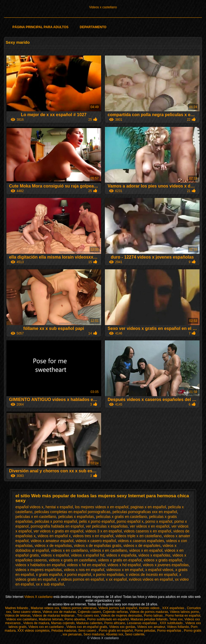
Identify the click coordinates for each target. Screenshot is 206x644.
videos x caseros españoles (141, 541)
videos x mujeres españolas (39, 570)
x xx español (116, 579)
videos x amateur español (52, 541)
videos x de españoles (142, 546)
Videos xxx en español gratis (87, 627)
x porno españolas (108, 575)
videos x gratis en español (120, 560)
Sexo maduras (94, 634)
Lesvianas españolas (142, 623)
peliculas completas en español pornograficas (72, 512)
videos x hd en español (86, 565)
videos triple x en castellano (138, 536)
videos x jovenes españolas (166, 565)
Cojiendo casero (89, 612)
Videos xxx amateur (151, 627)
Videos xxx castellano (22, 619)
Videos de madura (36, 623)
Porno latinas (154, 616)
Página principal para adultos (40, 27)
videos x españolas (154, 555)
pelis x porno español (97, 521)
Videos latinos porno (184, 612)
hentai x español (59, 507)
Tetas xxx (176, 619)
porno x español (159, 521)
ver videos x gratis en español (58, 531)
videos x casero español (96, 541)
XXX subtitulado (172, 623)
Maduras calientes (89, 623)
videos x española (121, 555)
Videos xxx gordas (122, 627)
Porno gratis (193, 631)
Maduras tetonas (51, 619)
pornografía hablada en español (57, 526)
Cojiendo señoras (115, 612)
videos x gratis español (163, 560)
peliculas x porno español (56, 521)
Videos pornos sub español (118, 608)
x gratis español (49, 575)
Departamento (93, 27)
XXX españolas (174, 608)
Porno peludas (145, 631)
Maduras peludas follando (149, 619)
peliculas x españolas (76, 517)
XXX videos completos (34, 631)
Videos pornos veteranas (79, 608)
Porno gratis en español (116, 631)
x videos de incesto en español (151, 575)
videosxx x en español (125, 570)
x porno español (78, 575)
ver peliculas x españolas (107, 526)
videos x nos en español (84, 570)
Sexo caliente (135, 634)
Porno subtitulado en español (108, 619)
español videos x (30, 507)
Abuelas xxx (115, 634)
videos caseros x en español (148, 531)
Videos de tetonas (18, 616)
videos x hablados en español (40, 565)
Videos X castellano (39, 597)
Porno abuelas (75, 619)
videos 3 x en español (103, 531)
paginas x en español (148, 507)
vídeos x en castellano (108, 550)
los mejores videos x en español (102, 507)
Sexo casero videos (27, 612)
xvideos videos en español (151, 579)
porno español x (130, 521)
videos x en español (146, 550)
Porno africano (115, 623)
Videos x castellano (103, 7)
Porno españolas (170, 631)
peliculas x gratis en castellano (122, 517)
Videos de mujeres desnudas (121, 616)
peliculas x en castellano (36, 517)
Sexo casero (88, 631)
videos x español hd (88, 555)
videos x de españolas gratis (98, 546)
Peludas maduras (64, 631)
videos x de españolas (53, 546)
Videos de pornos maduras (149, 612)
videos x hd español (124, 565)
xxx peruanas (72, 634)
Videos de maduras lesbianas (54, 616)
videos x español (55, 555)
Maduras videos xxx (45, 608)
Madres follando (17, 608)
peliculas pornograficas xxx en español (145, 512)
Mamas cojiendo (63, 623)
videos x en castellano (69, 550)
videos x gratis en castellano (72, 560)
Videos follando (178, 627)
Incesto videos (150, 608)
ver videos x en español (150, 526)
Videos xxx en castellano (47, 627)
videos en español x (54, 536)
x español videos (159, 570)
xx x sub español (50, 584)
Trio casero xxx (88, 616)
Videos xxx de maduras (59, 612)
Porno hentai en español (183, 616)
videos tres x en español (93, 536)
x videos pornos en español (81, 579)
